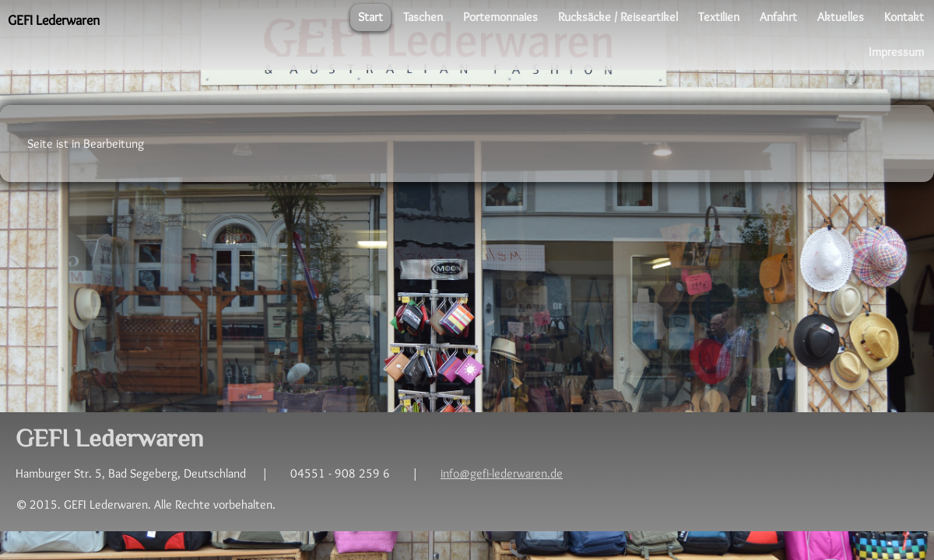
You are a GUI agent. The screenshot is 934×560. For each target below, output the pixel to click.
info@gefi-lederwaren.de (502, 473)
